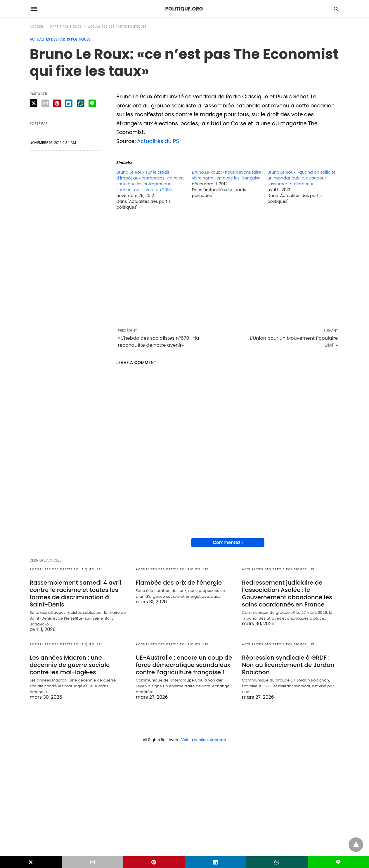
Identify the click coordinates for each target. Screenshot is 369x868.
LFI (100, 569)
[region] (228, 267)
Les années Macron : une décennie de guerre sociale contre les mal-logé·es (70, 665)
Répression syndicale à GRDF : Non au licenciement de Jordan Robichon (288, 665)
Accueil (37, 27)
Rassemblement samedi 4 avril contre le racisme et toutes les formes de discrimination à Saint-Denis (76, 594)
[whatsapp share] (81, 103)
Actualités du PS (158, 141)
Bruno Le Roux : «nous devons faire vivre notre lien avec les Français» (227, 175)
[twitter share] (34, 103)
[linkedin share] (69, 103)
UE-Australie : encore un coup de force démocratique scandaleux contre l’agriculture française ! (184, 665)
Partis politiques (66, 27)
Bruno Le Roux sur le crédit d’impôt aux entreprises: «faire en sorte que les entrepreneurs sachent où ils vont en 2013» (150, 181)
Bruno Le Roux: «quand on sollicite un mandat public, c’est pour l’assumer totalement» (301, 178)
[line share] (92, 103)
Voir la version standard (204, 740)
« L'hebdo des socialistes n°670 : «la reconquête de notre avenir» (158, 342)
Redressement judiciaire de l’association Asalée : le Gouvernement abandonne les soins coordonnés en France (287, 594)
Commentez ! (228, 542)
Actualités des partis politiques (117, 27)
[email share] (45, 103)
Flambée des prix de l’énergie (179, 583)
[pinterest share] (57, 103)
